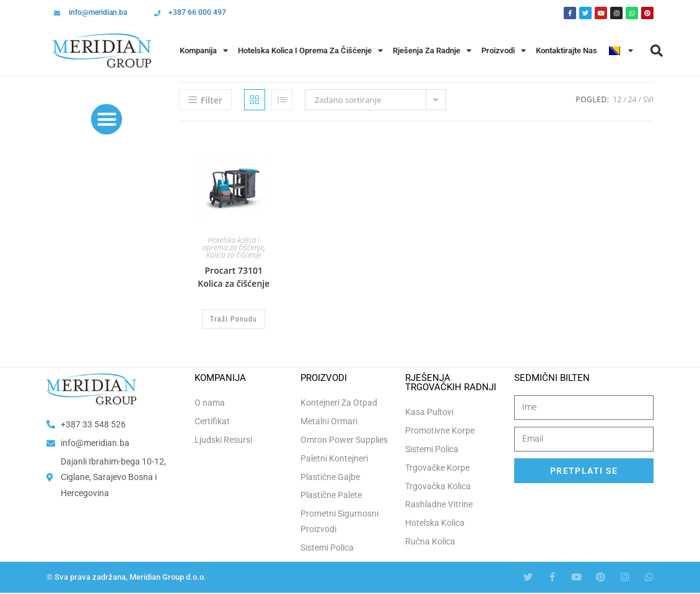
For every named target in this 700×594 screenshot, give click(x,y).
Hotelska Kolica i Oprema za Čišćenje (310, 50)
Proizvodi (504, 50)
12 (618, 99)
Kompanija (204, 50)
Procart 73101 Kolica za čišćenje (234, 277)
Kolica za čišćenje (234, 255)
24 (632, 99)
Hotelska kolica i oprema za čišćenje (233, 244)
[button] (657, 51)
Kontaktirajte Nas (567, 50)
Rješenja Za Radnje (432, 50)
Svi (648, 99)
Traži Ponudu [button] (234, 319)
